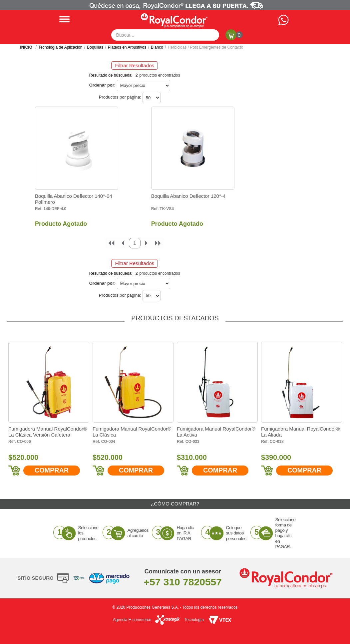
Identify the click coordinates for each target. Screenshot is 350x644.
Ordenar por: (102, 85)
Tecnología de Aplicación (60, 47)
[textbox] (165, 35)
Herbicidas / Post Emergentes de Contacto (206, 47)
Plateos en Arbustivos (127, 47)
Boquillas (95, 47)
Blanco (157, 47)
